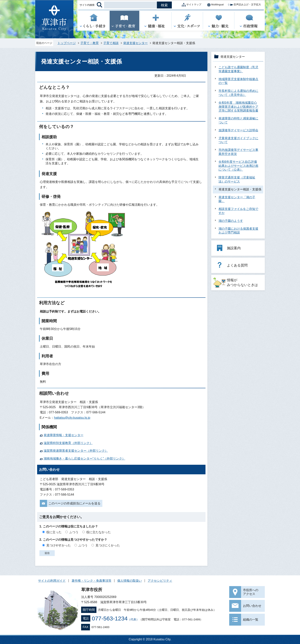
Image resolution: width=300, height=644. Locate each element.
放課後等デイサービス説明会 (238, 130)
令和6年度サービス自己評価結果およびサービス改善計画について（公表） (238, 166)
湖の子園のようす (231, 221)
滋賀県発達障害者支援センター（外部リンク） (76, 451)
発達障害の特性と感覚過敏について (238, 120)
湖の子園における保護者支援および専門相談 (238, 231)
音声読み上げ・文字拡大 (244, 5)
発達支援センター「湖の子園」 (237, 199)
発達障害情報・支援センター (64, 435)
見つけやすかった (59, 545)
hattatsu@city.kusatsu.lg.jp (72, 418)
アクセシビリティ (160, 581)
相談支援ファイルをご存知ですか (238, 211)
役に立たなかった (99, 532)
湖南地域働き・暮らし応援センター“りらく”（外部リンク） (84, 459)
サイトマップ (191, 5)
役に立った (54, 532)
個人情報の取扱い (130, 581)
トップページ (67, 43)
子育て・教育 (90, 43)
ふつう (74, 532)
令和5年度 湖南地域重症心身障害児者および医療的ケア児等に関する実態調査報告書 (238, 107)
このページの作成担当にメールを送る (74, 503)
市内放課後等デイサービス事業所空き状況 (238, 152)
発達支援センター (135, 43)
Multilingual (214, 5)
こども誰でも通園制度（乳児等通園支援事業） (238, 69)
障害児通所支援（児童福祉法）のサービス (237, 179)
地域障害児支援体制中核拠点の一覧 (238, 81)
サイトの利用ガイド (52, 581)
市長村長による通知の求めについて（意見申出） (238, 93)
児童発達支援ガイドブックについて (238, 140)
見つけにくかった (108, 545)
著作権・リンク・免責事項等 (91, 581)
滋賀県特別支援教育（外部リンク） (68, 443)
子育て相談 (111, 43)
